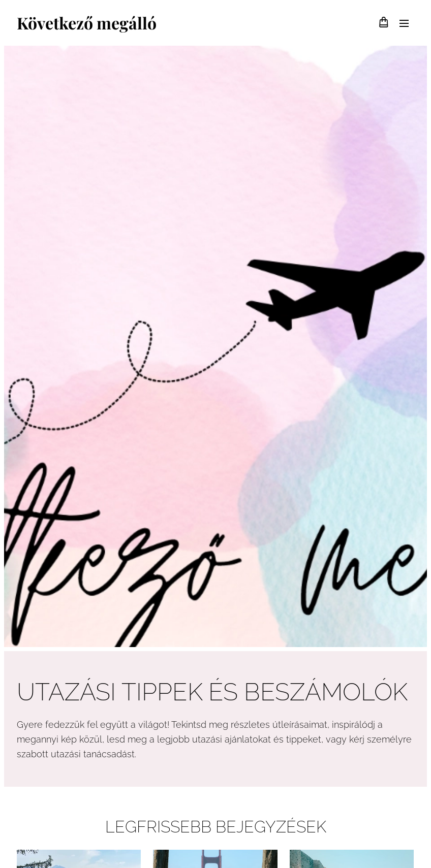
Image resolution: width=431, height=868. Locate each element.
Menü (404, 23)
